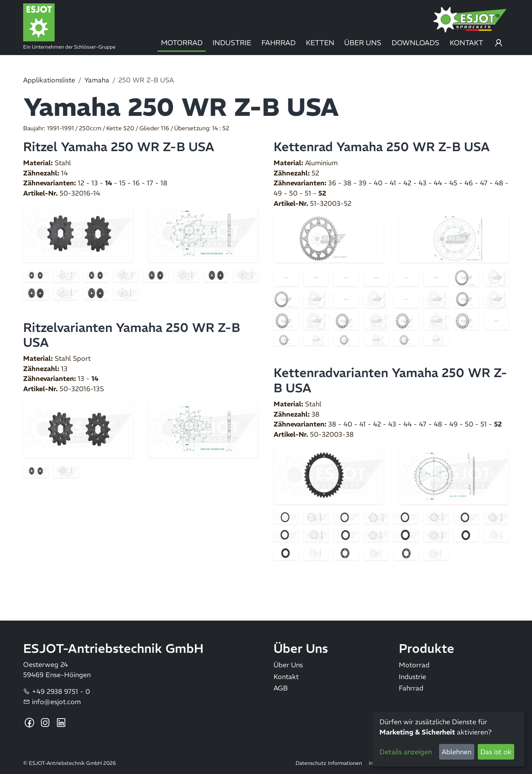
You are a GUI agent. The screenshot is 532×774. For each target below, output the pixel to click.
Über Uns (363, 43)
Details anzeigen (406, 752)
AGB (281, 688)
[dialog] (449, 739)
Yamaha (97, 80)
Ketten (320, 43)
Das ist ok (496, 752)
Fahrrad (279, 43)
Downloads (416, 43)
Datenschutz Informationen (329, 763)
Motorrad (182, 43)
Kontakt (466, 43)
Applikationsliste (49, 80)
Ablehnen (456, 752)
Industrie (232, 43)
